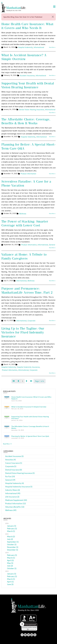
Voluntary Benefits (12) (15, 507)
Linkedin (25, 635)
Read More (7, 444)
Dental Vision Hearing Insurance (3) (20, 473)
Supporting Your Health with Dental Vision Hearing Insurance (28, 85)
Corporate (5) (11, 466)
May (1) (10, 563)
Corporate (31, 321)
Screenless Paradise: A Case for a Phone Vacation (26, 183)
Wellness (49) (11, 510)
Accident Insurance (27, 75)
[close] (53, 17)
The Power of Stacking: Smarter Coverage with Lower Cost (25, 223)
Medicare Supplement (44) (16, 500)
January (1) (12, 526)
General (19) (10, 480)
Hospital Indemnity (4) (15, 483)
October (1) (12, 544)
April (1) (10, 582)
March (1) (11, 531)
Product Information (28, 174)
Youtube (32, 635)
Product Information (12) (16, 503)
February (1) (12, 529)
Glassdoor (35, 635)
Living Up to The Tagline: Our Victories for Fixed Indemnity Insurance (23, 332)
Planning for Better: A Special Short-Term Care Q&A (29, 146)
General (52, 245)
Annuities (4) (11, 460)
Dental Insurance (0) (14, 470)
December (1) (13, 550)
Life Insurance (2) (12, 497)
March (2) (11, 537)
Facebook (22, 635)
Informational (39, 47)
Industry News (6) (13, 490)
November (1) (13, 547)
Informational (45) (13, 493)
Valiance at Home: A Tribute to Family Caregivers (24, 256)
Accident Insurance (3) (14, 456)
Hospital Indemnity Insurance (28, 367)
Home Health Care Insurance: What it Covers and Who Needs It (27, 26)
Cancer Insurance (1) (14, 463)
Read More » (52, 47)
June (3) (10, 584)
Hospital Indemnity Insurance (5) (19, 487)
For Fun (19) (10, 477)
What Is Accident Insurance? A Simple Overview (24, 57)
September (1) (13, 542)
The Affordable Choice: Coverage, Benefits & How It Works (26, 121)
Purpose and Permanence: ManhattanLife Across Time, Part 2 (27, 290)
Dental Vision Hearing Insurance (32, 109)
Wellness (23, 213)
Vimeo (28, 635)
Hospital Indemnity (26, 47)
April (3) (10, 560)
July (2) (10, 539)
